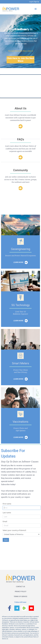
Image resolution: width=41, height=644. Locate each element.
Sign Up (36, 2)
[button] (36, 9)
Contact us (20, 587)
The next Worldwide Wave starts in (21, 51)
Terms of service (20, 597)
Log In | (31, 2)
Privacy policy (21, 592)
